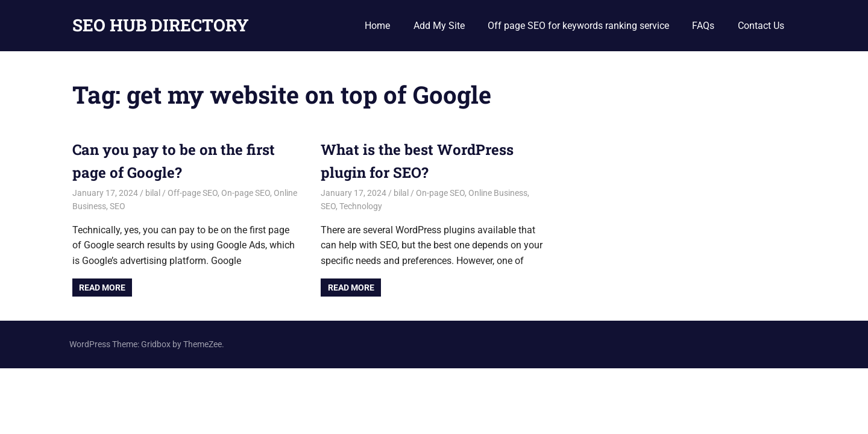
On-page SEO (246, 193)
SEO (118, 206)
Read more (102, 288)
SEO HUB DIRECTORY (161, 25)
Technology (361, 206)
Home (377, 26)
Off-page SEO (193, 193)
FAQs (703, 26)
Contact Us (761, 26)
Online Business (498, 193)
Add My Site (439, 26)
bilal (153, 193)
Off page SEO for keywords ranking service (578, 26)
